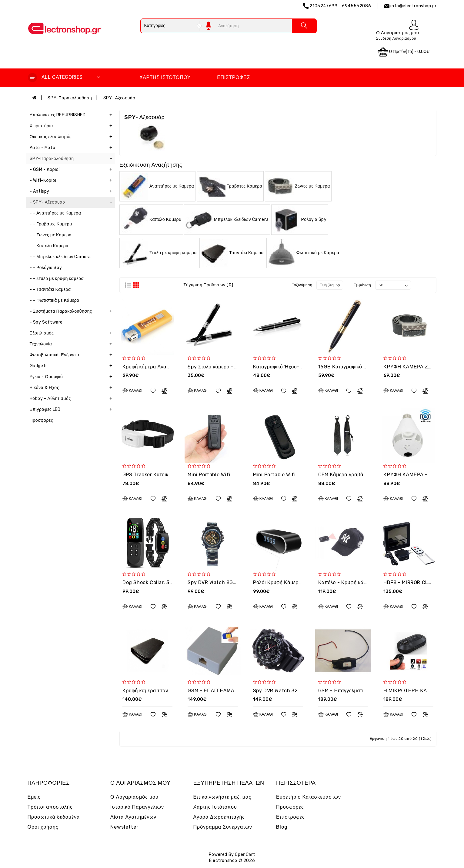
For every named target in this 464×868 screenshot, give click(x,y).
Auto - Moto (72, 148)
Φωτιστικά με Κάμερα (318, 253)
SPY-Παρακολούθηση (70, 98)
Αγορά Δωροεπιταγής (219, 817)
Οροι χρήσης (43, 827)
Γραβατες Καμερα (244, 186)
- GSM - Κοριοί (72, 170)
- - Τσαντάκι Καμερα (50, 289)
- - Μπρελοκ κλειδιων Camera (60, 257)
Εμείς (34, 797)
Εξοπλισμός (72, 333)
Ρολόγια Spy (314, 219)
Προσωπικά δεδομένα (54, 817)
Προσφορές (290, 807)
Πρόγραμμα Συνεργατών (223, 827)
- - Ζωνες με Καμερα (51, 235)
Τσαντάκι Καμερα (246, 253)
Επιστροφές (234, 77)
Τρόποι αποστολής (50, 807)
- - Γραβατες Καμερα (51, 224)
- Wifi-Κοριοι (72, 181)
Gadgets (72, 366)
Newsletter (124, 827)
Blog (282, 827)
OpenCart (245, 855)
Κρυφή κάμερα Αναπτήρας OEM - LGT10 (169, 367)
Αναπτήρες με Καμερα (172, 186)
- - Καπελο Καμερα (49, 246)
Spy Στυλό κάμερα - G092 (218, 367)
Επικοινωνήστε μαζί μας (222, 797)
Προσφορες (42, 420)
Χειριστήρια (72, 126)
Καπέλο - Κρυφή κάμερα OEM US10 (359, 582)
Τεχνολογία (72, 344)
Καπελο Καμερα (165, 219)
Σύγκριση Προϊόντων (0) (209, 285)
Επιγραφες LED (72, 410)
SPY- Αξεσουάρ (119, 98)
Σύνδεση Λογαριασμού (396, 38)
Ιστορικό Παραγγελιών (137, 807)
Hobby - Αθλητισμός (72, 399)
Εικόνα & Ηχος (72, 388)
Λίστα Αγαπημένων (133, 817)
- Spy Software (46, 322)
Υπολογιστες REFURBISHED (72, 115)
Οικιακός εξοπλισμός (72, 137)
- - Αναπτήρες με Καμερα (55, 213)
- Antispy (72, 191)
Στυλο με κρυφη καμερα (173, 253)
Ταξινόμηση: (303, 285)
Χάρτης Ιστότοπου (165, 77)
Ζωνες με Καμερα (312, 186)
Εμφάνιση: (363, 285)
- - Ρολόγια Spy (46, 268)
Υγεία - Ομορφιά (72, 377)
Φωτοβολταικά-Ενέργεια (72, 355)
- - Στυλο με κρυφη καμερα (57, 279)
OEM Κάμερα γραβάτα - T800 (352, 475)
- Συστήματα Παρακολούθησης (72, 311)
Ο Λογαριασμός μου (134, 797)
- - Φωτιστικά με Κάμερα (55, 300)
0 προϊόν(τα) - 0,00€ (404, 52)
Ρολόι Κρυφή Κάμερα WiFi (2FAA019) (296, 582)
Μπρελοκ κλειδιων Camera (241, 219)
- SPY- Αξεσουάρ (72, 202)
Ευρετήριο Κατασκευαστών (309, 797)
